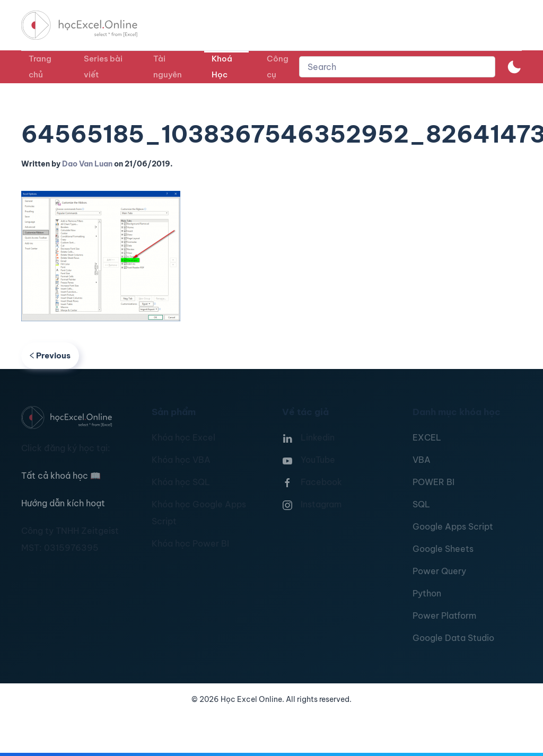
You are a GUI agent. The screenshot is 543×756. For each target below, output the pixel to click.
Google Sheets (443, 549)
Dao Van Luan (87, 164)
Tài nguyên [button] (168, 67)
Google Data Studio (453, 638)
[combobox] (397, 67)
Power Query (439, 571)
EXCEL (427, 437)
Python (427, 593)
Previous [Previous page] (50, 355)
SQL (421, 504)
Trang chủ (40, 67)
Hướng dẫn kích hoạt (63, 503)
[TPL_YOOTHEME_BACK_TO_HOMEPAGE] (89, 25)
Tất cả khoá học (61, 476)
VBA (422, 460)
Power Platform (444, 616)
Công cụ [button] (278, 67)
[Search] (397, 67)
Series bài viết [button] (103, 67)
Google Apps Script (453, 526)
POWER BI (433, 482)
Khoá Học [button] (222, 67)
